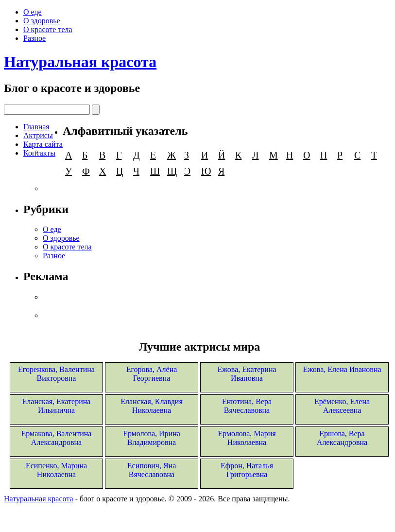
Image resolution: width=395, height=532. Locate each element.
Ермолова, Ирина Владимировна (152, 438)
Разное (34, 38)
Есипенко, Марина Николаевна (56, 470)
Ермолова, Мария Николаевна (247, 438)
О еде (33, 12)
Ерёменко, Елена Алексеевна (342, 406)
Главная (36, 127)
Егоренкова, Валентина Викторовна (56, 374)
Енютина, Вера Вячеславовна (247, 406)
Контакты (39, 153)
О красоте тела (48, 29)
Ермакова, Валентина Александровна (57, 438)
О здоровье (42, 21)
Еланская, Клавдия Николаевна (152, 406)
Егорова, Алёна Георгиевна (152, 374)
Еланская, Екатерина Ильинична (57, 406)
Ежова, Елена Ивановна (342, 369)
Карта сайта (43, 144)
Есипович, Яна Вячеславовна (152, 470)
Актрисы (38, 135)
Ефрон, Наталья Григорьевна (247, 470)
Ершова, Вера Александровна (342, 438)
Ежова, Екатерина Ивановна (247, 374)
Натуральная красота (80, 62)
